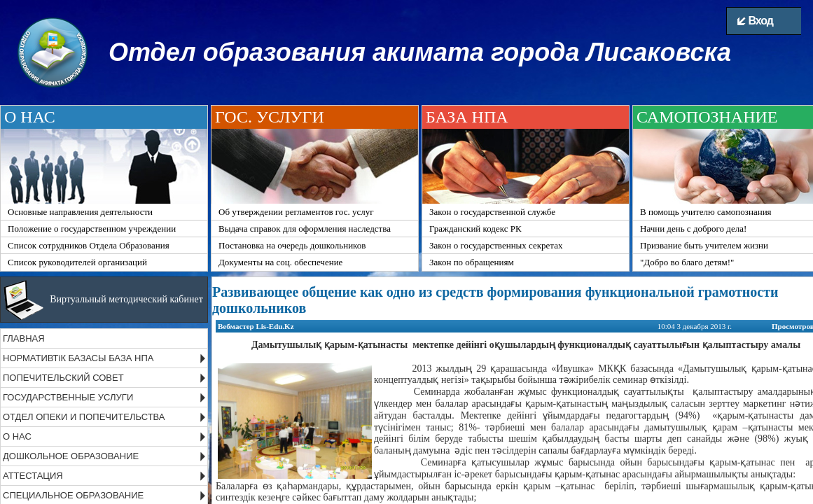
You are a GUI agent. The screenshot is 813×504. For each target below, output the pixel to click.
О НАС (17, 436)
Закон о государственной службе (492, 212)
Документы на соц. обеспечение (280, 262)
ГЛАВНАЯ (24, 338)
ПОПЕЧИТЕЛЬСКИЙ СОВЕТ (63, 378)
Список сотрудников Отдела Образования (89, 245)
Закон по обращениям (472, 262)
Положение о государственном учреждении (92, 229)
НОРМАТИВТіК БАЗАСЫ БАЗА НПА (78, 358)
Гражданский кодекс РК (475, 229)
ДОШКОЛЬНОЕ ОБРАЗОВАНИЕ (71, 456)
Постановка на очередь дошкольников (292, 245)
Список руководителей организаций (77, 262)
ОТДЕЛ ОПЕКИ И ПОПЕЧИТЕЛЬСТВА (84, 417)
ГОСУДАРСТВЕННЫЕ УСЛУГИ (68, 397)
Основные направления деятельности (80, 212)
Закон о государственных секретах (496, 245)
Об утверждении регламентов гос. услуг (296, 212)
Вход (755, 21)
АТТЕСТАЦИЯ (33, 476)
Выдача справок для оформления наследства (305, 229)
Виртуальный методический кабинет (126, 299)
